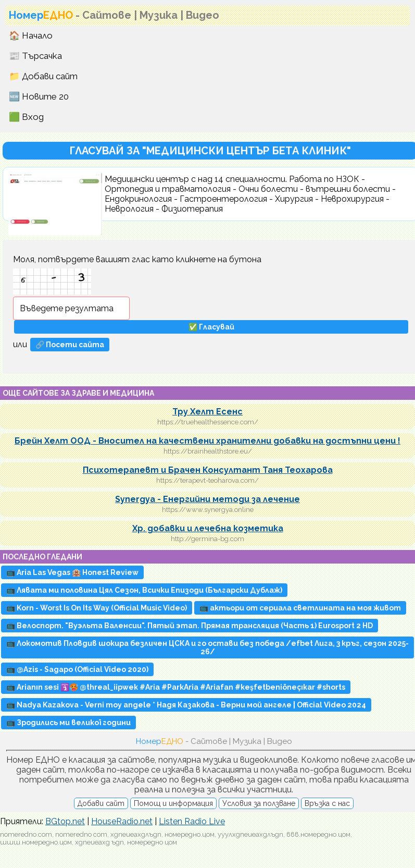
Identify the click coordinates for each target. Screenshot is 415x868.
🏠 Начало (31, 35)
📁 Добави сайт (43, 76)
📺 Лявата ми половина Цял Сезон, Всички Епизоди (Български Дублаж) (144, 590)
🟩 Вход (26, 117)
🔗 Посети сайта (70, 345)
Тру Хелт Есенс (207, 412)
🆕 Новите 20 (39, 96)
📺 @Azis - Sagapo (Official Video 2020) (77, 669)
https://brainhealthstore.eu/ (208, 451)
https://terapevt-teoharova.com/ (207, 480)
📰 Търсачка (35, 56)
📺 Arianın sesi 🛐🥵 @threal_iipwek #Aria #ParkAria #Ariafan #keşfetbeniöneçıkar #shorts (176, 687)
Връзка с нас (327, 803)
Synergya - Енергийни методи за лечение (207, 499)
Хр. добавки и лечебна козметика (208, 528)
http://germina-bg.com (207, 539)
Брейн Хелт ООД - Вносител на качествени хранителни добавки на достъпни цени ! (207, 441)
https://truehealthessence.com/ (208, 422)
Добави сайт (101, 803)
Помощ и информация (173, 803)
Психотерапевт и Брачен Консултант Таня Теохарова (208, 470)
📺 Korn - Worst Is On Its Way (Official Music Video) (97, 608)
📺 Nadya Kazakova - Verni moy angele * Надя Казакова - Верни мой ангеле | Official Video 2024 (186, 705)
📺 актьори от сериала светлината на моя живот (300, 608)
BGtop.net (65, 821)
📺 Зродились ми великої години (68, 723)
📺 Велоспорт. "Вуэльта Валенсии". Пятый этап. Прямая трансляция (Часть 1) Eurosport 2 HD (190, 626)
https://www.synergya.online (208, 510)
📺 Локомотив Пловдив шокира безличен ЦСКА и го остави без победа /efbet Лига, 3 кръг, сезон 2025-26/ (207, 647)
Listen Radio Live (192, 821)
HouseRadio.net (122, 821)
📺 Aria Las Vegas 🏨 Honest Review (72, 572)
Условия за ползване (259, 803)
